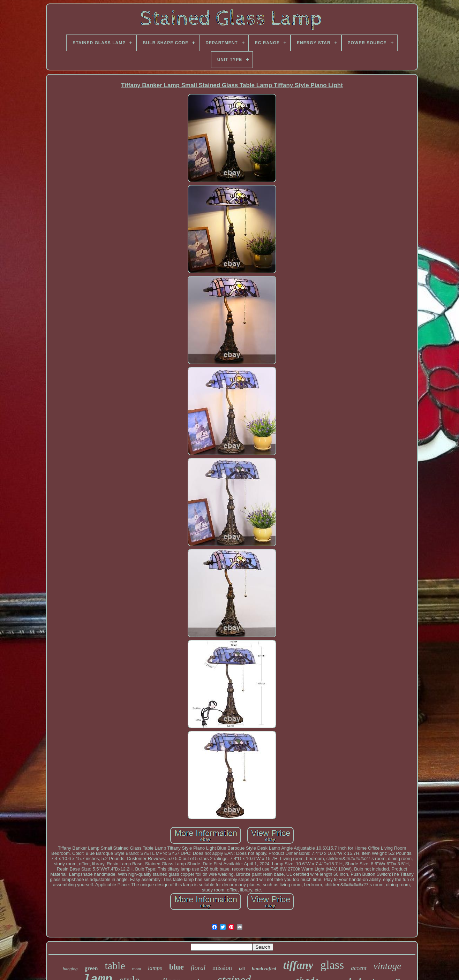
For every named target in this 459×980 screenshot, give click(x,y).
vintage (387, 966)
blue (176, 967)
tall (242, 969)
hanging (70, 969)
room (137, 969)
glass (332, 965)
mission (222, 968)
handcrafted (264, 969)
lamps (155, 968)
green (91, 968)
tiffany (298, 965)
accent (359, 968)
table (115, 966)
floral (198, 968)
